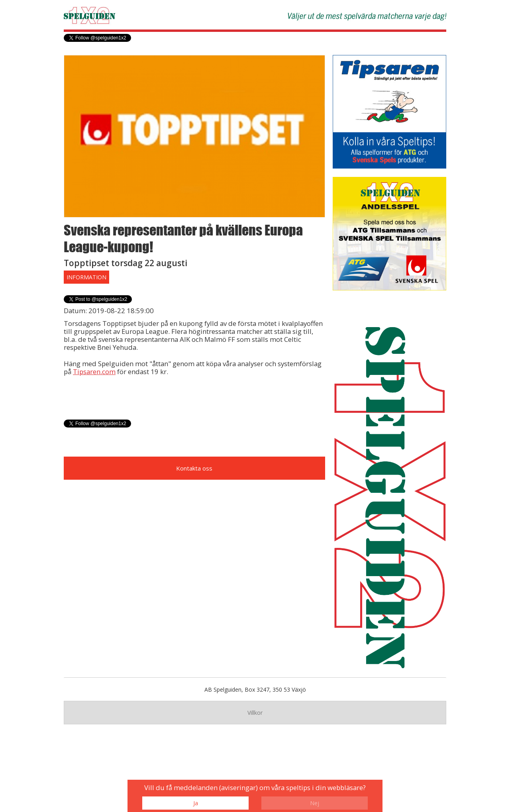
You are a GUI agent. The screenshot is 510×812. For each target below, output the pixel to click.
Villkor (255, 713)
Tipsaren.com (94, 372)
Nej (315, 803)
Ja (196, 803)
